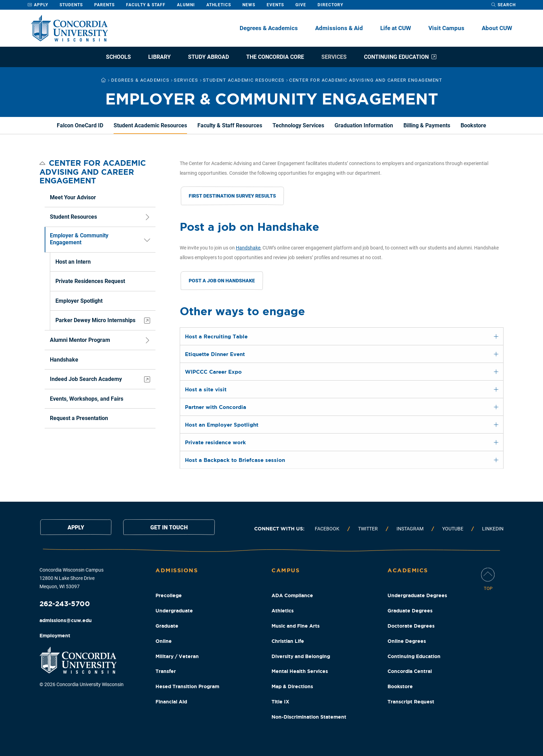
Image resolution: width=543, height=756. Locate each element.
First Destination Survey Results (232, 196)
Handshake (248, 248)
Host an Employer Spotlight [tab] (222, 425)
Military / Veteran (177, 656)
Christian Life (288, 641)
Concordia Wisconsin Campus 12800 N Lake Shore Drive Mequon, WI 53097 (72, 578)
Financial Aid (171, 702)
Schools (118, 57)
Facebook (327, 529)
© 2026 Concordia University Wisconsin (82, 684)
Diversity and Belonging (301, 656)
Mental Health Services (300, 671)
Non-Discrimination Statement (309, 717)
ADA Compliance (292, 595)
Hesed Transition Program (187, 686)
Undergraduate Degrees (417, 595)
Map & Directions (292, 686)
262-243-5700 (65, 604)
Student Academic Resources (150, 125)
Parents (104, 5)
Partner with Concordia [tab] (216, 407)
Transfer (166, 671)
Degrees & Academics (269, 28)
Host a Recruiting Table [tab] (216, 336)
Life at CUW (396, 28)
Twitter (368, 529)
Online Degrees (407, 641)
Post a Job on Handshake (222, 281)
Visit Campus (446, 28)
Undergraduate (174, 611)
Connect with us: (279, 529)
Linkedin (493, 529)
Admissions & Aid (339, 28)
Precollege (169, 595)
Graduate (167, 626)
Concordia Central (410, 671)
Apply (38, 5)
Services (334, 57)
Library (159, 57)
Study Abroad (208, 57)
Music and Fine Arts (296, 626)
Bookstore (473, 125)
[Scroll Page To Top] (488, 580)
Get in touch (169, 527)
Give (301, 5)
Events (275, 5)
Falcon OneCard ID (80, 125)
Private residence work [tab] (215, 442)
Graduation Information (364, 125)
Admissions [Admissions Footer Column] (177, 570)
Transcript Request (411, 702)
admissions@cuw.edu (66, 620)
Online (164, 641)
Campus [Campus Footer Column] (286, 570)
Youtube (453, 529)
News (249, 5)
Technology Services (298, 125)
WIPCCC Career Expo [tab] (213, 372)
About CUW (497, 28)
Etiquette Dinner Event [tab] (215, 354)
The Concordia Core (275, 57)
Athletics (219, 5)
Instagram (410, 529)
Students (71, 5)
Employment (55, 636)
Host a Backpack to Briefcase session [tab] (235, 460)
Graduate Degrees (410, 611)
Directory (330, 5)
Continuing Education (401, 57)
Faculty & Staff (146, 5)
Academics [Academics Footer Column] (408, 570)
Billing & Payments (427, 125)
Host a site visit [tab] (206, 389)
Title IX (280, 702)
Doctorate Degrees (411, 626)
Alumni (186, 5)
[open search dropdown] (503, 5)
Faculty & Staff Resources (230, 125)
